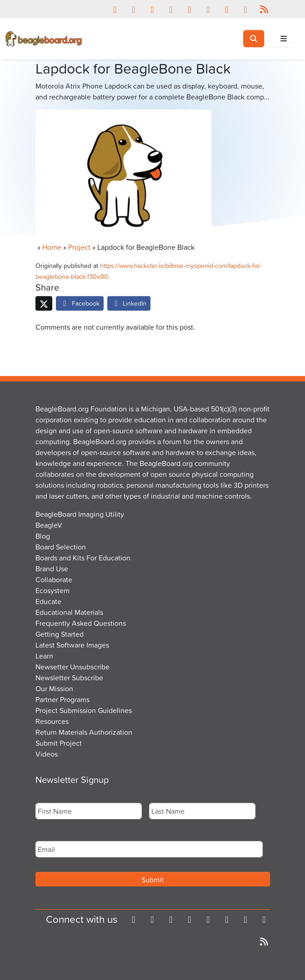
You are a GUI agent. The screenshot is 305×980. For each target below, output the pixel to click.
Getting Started (60, 634)
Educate (48, 601)
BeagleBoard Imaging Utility (80, 514)
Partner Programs (62, 699)
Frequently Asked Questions (81, 623)
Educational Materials (69, 612)
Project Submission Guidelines (84, 710)
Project (79, 247)
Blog (43, 536)
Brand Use (52, 569)
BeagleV (49, 525)
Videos (47, 754)
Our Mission (54, 688)
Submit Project (59, 743)
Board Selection (61, 547)
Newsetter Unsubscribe (72, 667)
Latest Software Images (72, 645)
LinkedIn (129, 303)
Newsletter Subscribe (69, 678)
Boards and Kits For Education (83, 558)
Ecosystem (52, 590)
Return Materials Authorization (84, 732)
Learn (44, 656)
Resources (52, 721)
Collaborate (54, 579)
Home (52, 247)
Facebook (80, 303)
